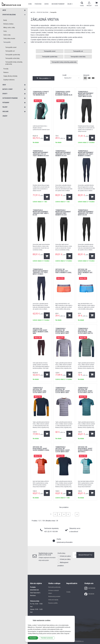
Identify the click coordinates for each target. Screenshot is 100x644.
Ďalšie (70, 4)
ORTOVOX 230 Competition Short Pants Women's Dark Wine (40, 331)
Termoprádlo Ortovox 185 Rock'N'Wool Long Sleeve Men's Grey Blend (62, 332)
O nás (30, 4)
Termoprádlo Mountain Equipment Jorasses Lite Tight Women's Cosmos (86, 153)
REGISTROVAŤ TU (85, 555)
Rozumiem (33, 638)
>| (77, 514)
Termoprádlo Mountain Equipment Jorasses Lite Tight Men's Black (86, 213)
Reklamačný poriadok (54, 596)
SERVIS (46, 4)
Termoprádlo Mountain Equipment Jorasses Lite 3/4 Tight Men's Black (86, 94)
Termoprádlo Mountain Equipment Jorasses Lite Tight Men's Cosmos (41, 272)
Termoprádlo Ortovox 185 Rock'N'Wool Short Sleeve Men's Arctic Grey (85, 391)
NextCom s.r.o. (80, 641)
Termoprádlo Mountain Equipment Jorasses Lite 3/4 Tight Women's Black (41, 153)
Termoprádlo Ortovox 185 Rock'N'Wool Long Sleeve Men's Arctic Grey (85, 332)
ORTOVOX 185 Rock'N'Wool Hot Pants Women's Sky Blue (85, 272)
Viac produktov (64, 507)
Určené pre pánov (65, 556)
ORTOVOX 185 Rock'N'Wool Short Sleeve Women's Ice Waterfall (85, 449)
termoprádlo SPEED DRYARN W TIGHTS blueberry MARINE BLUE (64, 93)
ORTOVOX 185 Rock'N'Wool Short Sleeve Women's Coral (41, 449)
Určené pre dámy (65, 559)
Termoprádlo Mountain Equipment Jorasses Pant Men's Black (41, 213)
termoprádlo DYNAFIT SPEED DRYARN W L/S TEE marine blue (41, 93)
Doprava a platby (53, 603)
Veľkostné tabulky (53, 600)
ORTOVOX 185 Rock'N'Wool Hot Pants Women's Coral (64, 271)
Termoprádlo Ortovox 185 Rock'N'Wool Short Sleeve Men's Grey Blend (63, 391)
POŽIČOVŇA (38, 4)
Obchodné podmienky (58, 4)
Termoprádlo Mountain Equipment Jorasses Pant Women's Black (63, 213)
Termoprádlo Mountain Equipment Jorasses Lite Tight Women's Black (63, 153)
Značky (68, 592)
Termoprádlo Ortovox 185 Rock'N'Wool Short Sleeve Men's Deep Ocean (63, 450)
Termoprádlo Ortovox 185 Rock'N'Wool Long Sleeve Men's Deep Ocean (39, 391)
